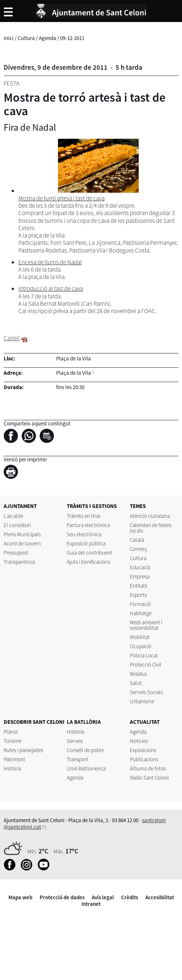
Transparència (19, 562)
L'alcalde (13, 516)
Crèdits (130, 897)
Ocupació (141, 646)
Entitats (139, 586)
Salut (136, 683)
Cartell (12, 338)
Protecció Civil (146, 665)
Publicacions (144, 759)
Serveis (75, 741)
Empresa (140, 576)
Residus (138, 674)
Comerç (139, 549)
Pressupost (16, 553)
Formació (140, 604)
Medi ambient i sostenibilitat (146, 625)
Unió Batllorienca (86, 768)
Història (12, 768)
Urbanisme (142, 701)
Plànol (11, 732)
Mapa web (20, 897)
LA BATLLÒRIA (84, 722)
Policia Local (144, 655)
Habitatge (141, 613)
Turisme (12, 741)
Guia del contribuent (90, 553)
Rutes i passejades (23, 750)
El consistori (17, 525)
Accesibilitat (160, 897)
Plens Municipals (22, 534)
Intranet (91, 904)
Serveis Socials (146, 692)
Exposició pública (86, 543)
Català (137, 540)
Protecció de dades (62, 897)
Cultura (26, 38)
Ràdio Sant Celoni (149, 778)
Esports (138, 595)
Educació (140, 567)
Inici (9, 38)
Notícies (139, 741)
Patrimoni (14, 759)
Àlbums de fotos (148, 768)
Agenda (48, 38)
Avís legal (103, 897)
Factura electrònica (88, 525)
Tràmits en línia (83, 516)
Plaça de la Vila (74, 373)
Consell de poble (85, 750)
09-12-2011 (72, 38)
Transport (78, 759)
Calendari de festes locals (151, 528)
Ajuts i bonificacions (89, 562)
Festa (12, 83)
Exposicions (143, 750)
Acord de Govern (22, 543)
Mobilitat (140, 637)
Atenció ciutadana (150, 516)
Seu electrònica (84, 534)
